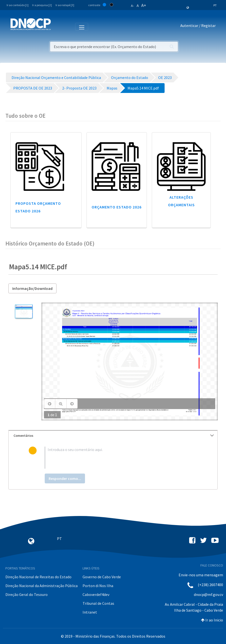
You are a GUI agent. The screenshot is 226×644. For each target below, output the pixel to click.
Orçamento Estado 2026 (117, 207)
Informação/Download (32, 288)
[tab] (113, 436)
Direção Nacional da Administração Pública (42, 586)
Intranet (90, 612)
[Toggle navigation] (57, 26)
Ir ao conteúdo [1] (18, 5)
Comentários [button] (114, 436)
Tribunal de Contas (98, 603)
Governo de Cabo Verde (102, 577)
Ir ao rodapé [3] (65, 5)
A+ (144, 5)
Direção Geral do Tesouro (27, 594)
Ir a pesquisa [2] (42, 5)
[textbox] (121, 458)
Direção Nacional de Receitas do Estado (38, 577)
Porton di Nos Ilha (98, 586)
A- (133, 6)
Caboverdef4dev (96, 594)
